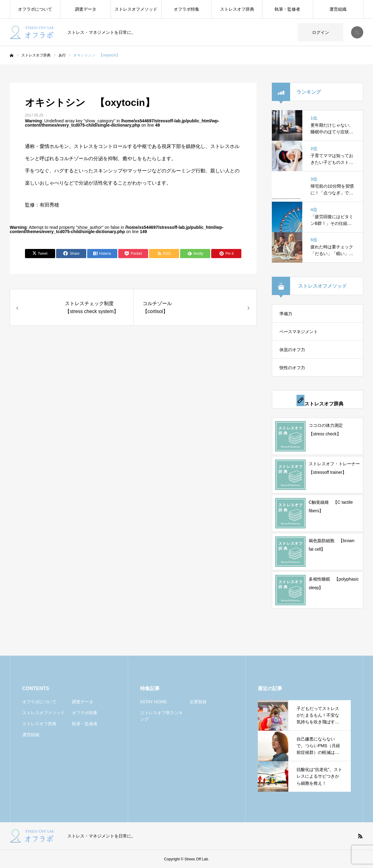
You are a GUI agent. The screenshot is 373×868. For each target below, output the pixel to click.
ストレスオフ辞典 (237, 9)
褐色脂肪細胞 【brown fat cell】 (332, 545)
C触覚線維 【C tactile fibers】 (331, 506)
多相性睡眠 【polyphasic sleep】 (334, 583)
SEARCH (357, 32)
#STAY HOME (154, 702)
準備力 (286, 314)
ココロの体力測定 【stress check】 (328, 430)
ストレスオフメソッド (136, 9)
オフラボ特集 (187, 9)
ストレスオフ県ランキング (162, 716)
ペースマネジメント (299, 332)
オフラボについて (35, 9)
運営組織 (338, 9)
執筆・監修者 (287, 9)
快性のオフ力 (292, 368)
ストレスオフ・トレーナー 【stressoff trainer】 (334, 468)
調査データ (86, 9)
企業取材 (198, 702)
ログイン (321, 32)
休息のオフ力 (292, 350)
